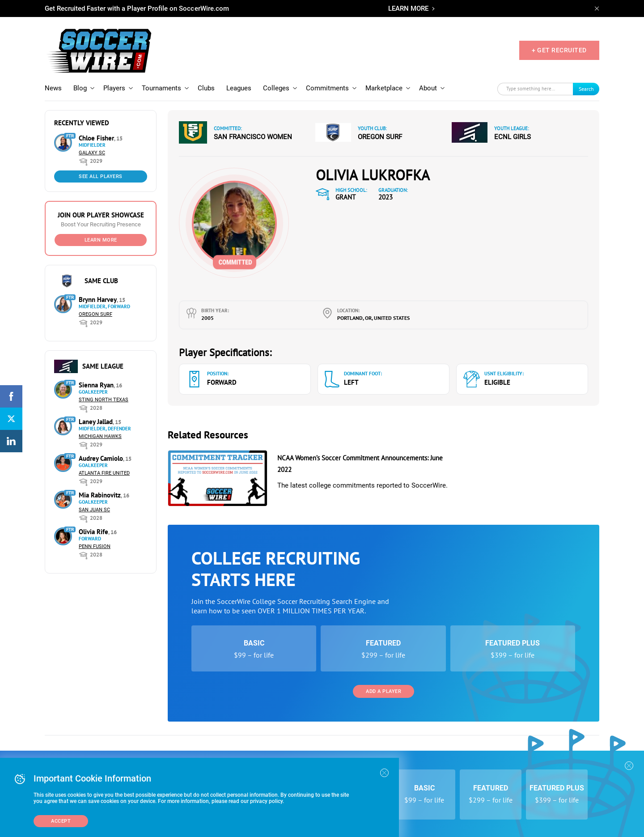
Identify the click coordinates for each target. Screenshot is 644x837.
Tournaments (161, 88)
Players (114, 88)
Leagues (239, 88)
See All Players (101, 176)
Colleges (276, 88)
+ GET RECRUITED (559, 50)
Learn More (101, 240)
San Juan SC (94, 510)
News (53, 88)
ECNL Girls (513, 137)
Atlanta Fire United (104, 473)
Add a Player (383, 691)
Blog (80, 88)
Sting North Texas (104, 400)
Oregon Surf (95, 314)
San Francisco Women (253, 137)
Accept (61, 821)
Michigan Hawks (100, 436)
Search (586, 89)
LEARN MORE (408, 8)
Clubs (206, 88)
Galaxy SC (92, 153)
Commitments (327, 88)
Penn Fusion (95, 546)
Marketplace (384, 88)
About (428, 88)
